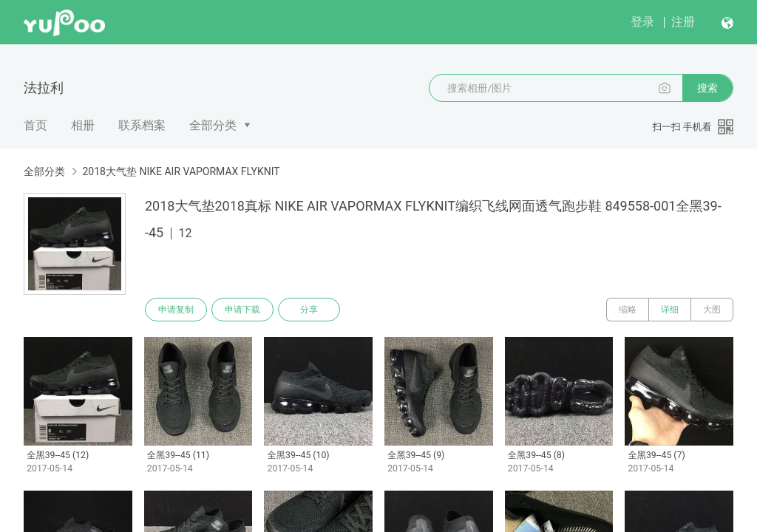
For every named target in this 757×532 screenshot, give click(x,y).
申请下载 (242, 310)
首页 (35, 125)
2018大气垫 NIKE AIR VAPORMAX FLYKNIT (181, 171)
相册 (83, 125)
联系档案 (142, 125)
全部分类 (213, 125)
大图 (712, 310)
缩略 (628, 310)
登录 (642, 22)
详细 (670, 310)
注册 (683, 22)
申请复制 (176, 310)
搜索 (707, 88)
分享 (309, 310)
